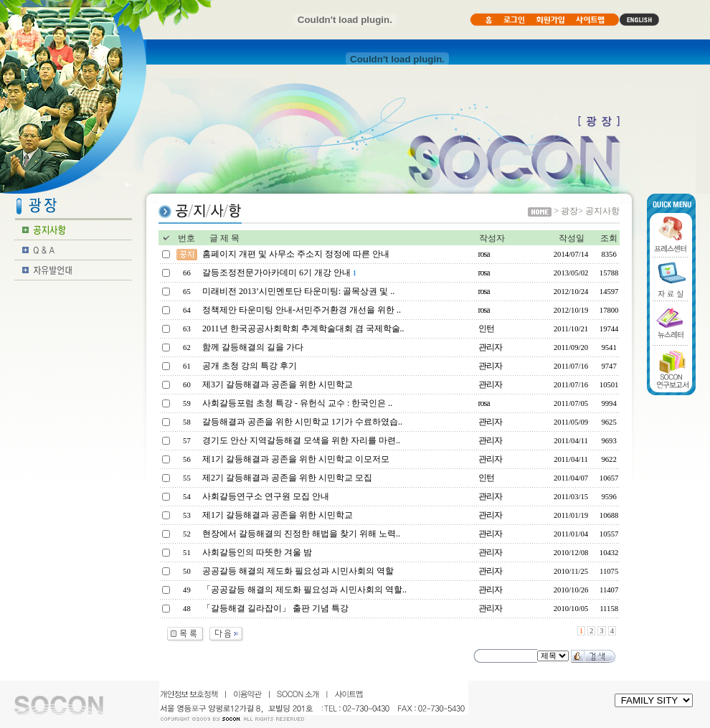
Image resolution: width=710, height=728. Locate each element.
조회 (609, 238)
